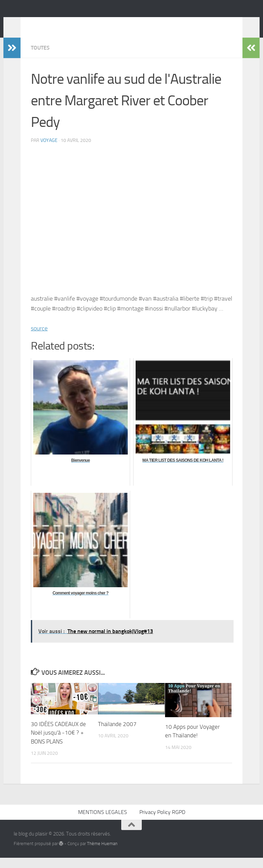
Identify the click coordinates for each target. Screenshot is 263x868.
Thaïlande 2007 (117, 734)
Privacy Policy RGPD (162, 822)
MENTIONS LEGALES (103, 822)
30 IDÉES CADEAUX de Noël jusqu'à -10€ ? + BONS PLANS (58, 743)
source (39, 339)
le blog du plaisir (62, 24)
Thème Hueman (102, 854)
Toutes (40, 58)
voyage (49, 151)
